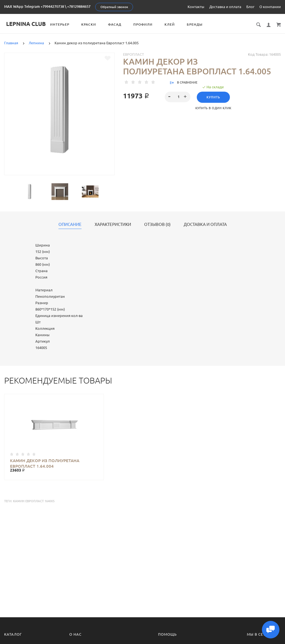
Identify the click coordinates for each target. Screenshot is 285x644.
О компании (270, 7)
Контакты (196, 7)
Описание (70, 225)
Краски (91, 24)
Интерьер (62, 24)
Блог (250, 7)
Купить (213, 97)
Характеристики (113, 225)
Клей (172, 24)
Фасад (117, 24)
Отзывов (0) (157, 225)
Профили (145, 24)
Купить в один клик (213, 108)
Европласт (133, 54)
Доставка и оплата (225, 7)
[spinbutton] (177, 97)
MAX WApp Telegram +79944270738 (34, 6)
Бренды (197, 24)
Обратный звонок (114, 7)
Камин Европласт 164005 (34, 501)
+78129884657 (79, 6)
